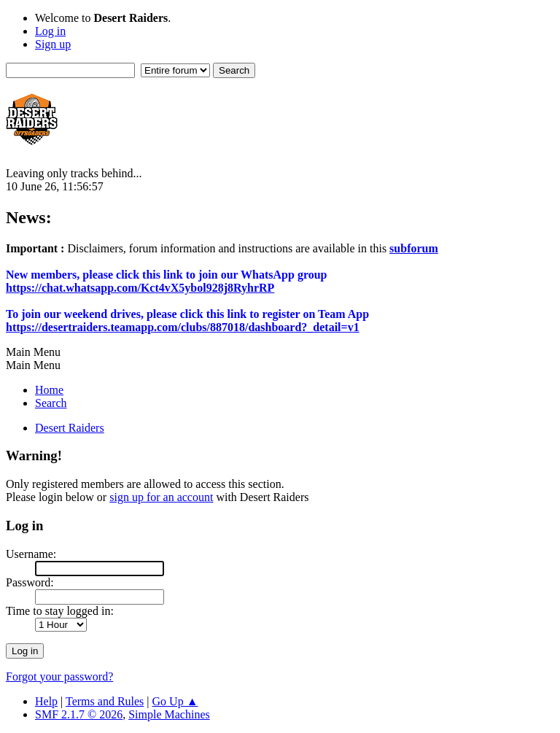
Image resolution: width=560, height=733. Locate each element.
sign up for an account (161, 497)
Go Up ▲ (175, 701)
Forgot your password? (59, 676)
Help (46, 701)
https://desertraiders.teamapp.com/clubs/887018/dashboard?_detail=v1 (183, 327)
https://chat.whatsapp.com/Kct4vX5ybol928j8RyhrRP (140, 288)
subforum (414, 248)
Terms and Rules (105, 701)
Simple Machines (169, 714)
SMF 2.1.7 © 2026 (79, 714)
